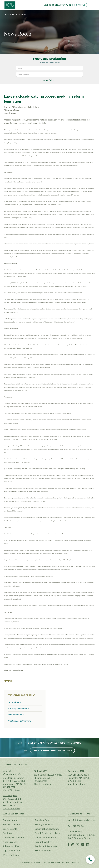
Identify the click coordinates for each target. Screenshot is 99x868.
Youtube (83, 845)
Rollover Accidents (17, 715)
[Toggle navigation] (92, 5)
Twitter (78, 845)
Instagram (73, 845)
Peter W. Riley (27, 211)
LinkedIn (88, 845)
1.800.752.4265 (70, 743)
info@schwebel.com (85, 820)
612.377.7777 (61, 5)
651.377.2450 (40, 781)
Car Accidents (15, 702)
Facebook (69, 845)
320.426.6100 (9, 806)
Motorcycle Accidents (18, 709)
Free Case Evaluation (50, 59)
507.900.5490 (75, 781)
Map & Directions (11, 790)
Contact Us (80, 5)
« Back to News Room (14, 670)
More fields (49, 80)
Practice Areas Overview (19, 721)
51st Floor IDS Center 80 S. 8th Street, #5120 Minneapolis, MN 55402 (14, 781)
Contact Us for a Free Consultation (51, 750)
